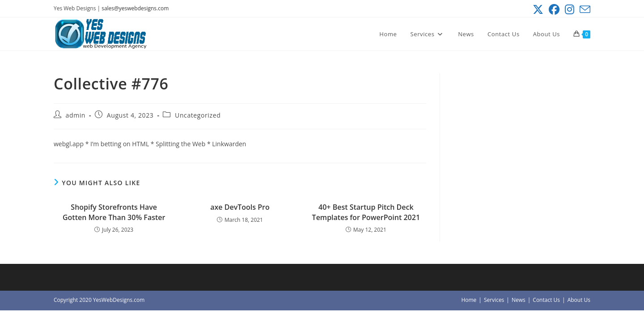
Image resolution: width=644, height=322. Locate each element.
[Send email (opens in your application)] (584, 9)
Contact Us (546, 300)
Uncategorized (198, 115)
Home (469, 300)
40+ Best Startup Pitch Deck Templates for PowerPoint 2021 (366, 212)
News (519, 300)
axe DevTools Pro (240, 207)
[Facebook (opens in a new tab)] (554, 9)
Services (494, 300)
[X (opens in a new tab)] (538, 9)
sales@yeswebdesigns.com (135, 8)
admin (76, 115)
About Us (579, 300)
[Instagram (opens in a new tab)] (570, 9)
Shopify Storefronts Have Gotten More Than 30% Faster (114, 212)
